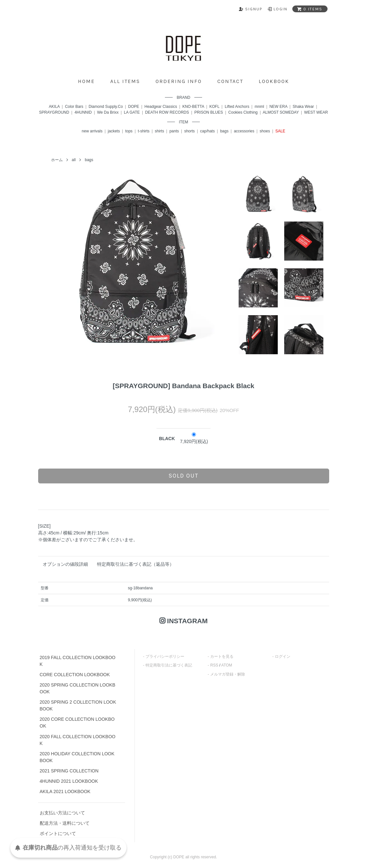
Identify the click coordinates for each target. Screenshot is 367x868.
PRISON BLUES (209, 112)
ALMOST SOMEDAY (281, 112)
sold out (184, 476)
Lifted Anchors (237, 107)
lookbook (274, 81)
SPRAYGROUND (54, 112)
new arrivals (92, 131)
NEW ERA (278, 107)
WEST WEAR (316, 112)
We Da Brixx (108, 112)
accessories (244, 131)
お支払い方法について (62, 813)
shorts (190, 131)
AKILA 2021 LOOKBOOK (65, 791)
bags (224, 131)
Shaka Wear (303, 107)
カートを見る (222, 656)
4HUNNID (83, 112)
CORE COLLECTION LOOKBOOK (75, 675)
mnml (259, 107)
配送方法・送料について (65, 823)
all (74, 160)
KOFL (215, 107)
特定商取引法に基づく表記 (169, 665)
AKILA (54, 107)
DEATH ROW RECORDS (167, 112)
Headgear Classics (161, 107)
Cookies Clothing (243, 112)
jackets (114, 131)
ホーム (57, 160)
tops (129, 131)
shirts (160, 131)
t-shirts (144, 131)
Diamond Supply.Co (106, 107)
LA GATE (132, 112)
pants (174, 131)
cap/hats (207, 131)
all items (125, 81)
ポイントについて (58, 833)
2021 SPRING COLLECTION (69, 771)
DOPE (134, 107)
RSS (214, 665)
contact (230, 81)
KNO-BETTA (193, 107)
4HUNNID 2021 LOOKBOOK (69, 781)
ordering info (179, 81)
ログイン (283, 656)
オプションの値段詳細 (65, 564)
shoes (265, 131)
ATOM (227, 665)
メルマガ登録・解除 (228, 674)
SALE (280, 131)
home (86, 81)
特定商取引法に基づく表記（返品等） (135, 564)
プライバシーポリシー (165, 656)
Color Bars (74, 107)
